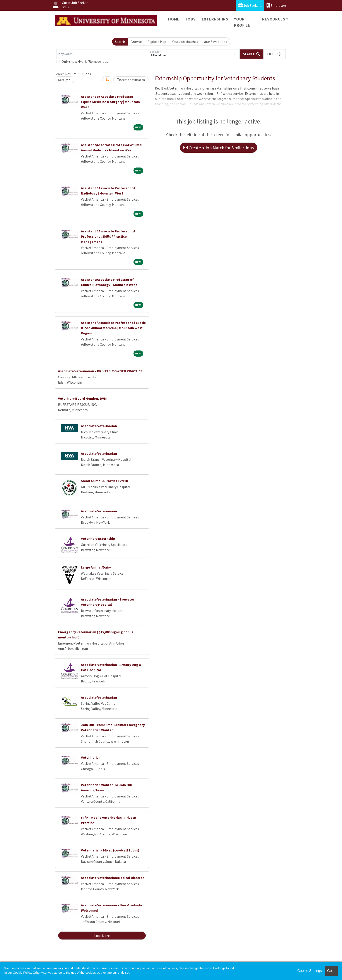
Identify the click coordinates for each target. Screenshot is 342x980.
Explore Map (157, 42)
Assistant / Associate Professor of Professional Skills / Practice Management (108, 236)
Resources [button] (274, 19)
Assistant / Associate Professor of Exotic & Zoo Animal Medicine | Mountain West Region (113, 328)
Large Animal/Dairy (96, 567)
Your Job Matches (185, 42)
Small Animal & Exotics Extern (104, 481)
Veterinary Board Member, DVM (82, 398)
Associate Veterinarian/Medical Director (112, 878)
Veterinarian (91, 757)
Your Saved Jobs (215, 42)
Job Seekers (250, 5)
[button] (275, 54)
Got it (331, 971)
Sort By (63, 80)
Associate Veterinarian (99, 426)
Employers (277, 5)
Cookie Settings (310, 971)
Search (120, 42)
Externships (215, 19)
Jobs (190, 19)
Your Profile (242, 22)
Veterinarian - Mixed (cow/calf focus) (110, 850)
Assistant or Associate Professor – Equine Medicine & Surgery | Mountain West (110, 102)
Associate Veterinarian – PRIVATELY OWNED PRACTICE (100, 371)
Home (174, 19)
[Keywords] (102, 54)
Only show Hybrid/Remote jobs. (85, 61)
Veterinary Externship (98, 538)
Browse (136, 42)
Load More (102, 936)
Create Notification (131, 80)
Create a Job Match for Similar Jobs (219, 148)
